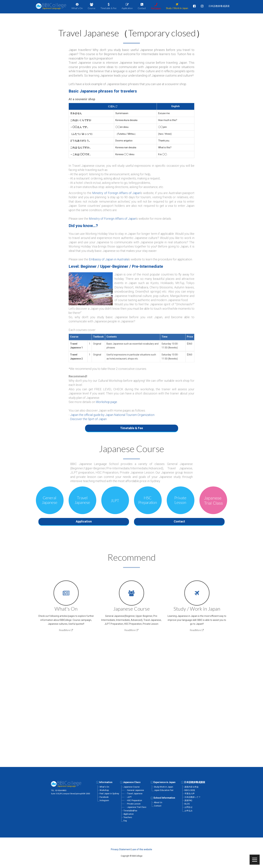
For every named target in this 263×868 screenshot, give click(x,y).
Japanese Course (131, 787)
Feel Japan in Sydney (109, 794)
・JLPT (128, 797)
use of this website (142, 849)
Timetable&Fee (130, 811)
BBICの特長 (190, 790)
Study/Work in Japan (164, 787)
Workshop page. (107, 402)
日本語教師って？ (193, 797)
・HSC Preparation (134, 800)
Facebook (104, 797)
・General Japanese (135, 790)
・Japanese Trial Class (136, 807)
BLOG (187, 804)
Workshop (104, 790)
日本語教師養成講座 (195, 782)
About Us (158, 802)
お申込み (189, 811)
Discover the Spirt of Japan (88, 419)
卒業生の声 (190, 794)
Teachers (128, 817)
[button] (131, 91)
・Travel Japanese (134, 794)
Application (129, 814)
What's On (104, 787)
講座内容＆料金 (192, 787)
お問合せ (189, 807)
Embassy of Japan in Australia (109, 259)
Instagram (104, 800)
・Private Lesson (133, 804)
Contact (158, 806)
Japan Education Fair (164, 790)
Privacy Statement (121, 849)
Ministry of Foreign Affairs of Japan (116, 193)
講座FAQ (188, 800)
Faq (125, 821)
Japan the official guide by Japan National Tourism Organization (112, 415)
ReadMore (66, 629)
